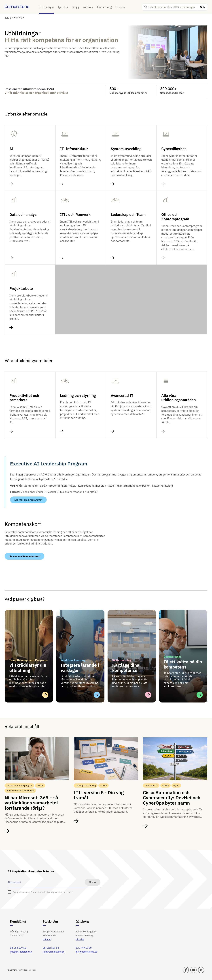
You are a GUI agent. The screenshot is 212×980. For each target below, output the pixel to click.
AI (11, 149)
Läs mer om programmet (28, 500)
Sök (202, 7)
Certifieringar (172, 657)
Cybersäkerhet (174, 149)
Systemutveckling (126, 149)
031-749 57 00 (84, 948)
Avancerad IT (122, 396)
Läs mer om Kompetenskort (24, 556)
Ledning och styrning (78, 396)
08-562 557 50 (18, 948)
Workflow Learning (73, 660)
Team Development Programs (28, 660)
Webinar (88, 7)
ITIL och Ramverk (75, 215)
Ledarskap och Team (128, 215)
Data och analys (23, 215)
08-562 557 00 (51, 948)
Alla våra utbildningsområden (179, 398)
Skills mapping (122, 660)
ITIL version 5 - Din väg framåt (99, 795)
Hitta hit (47, 939)
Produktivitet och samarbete (24, 398)
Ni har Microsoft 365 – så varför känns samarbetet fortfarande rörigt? (31, 803)
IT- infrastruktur (74, 149)
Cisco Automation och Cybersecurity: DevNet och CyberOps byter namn (172, 798)
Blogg (75, 7)
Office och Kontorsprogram (175, 217)
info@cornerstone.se (21, 952)
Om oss (120, 7)
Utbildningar (46, 7)
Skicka (93, 882)
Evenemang (104, 7)
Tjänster (63, 7)
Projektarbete (21, 289)
